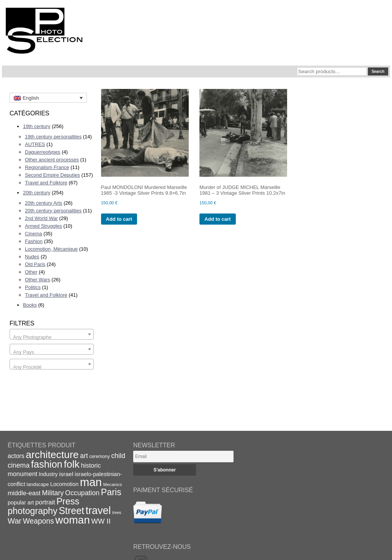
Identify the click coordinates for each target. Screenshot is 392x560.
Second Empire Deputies (52, 175)
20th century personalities (53, 211)
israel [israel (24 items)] (66, 474)
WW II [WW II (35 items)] (101, 521)
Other (31, 272)
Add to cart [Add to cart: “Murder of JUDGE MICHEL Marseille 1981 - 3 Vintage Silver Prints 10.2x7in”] (218, 219)
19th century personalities (53, 137)
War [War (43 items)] (15, 521)
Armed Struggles (43, 226)
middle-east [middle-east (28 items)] (24, 493)
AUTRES (35, 144)
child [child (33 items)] (118, 456)
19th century (37, 126)
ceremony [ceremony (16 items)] (100, 457)
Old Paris (35, 264)
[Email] (183, 457)
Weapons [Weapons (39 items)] (38, 521)
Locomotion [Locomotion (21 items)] (64, 484)
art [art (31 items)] (84, 456)
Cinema (33, 234)
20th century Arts (44, 203)
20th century (37, 193)
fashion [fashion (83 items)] (47, 464)
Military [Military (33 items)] (53, 493)
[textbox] (52, 337)
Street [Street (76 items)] (72, 511)
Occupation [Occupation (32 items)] (82, 493)
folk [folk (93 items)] (72, 464)
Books (30, 305)
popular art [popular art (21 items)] (21, 503)
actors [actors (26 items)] (16, 456)
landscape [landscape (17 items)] (38, 484)
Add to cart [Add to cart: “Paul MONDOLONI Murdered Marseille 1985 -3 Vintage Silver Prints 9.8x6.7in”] (119, 219)
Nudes (32, 257)
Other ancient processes (52, 160)
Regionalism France (47, 167)
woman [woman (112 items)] (73, 520)
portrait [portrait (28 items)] (45, 502)
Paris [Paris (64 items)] (111, 492)
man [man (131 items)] (91, 482)
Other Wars (38, 280)
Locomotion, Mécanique (51, 249)
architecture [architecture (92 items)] (52, 455)
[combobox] (52, 334)
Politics (33, 287)
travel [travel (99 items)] (98, 511)
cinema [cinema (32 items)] (19, 465)
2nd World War (41, 218)
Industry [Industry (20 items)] (48, 474)
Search (378, 71)
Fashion (34, 241)
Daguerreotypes (43, 152)
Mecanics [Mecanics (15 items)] (112, 484)
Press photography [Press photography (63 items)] (43, 506)
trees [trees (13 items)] (117, 512)
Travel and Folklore (46, 183)
